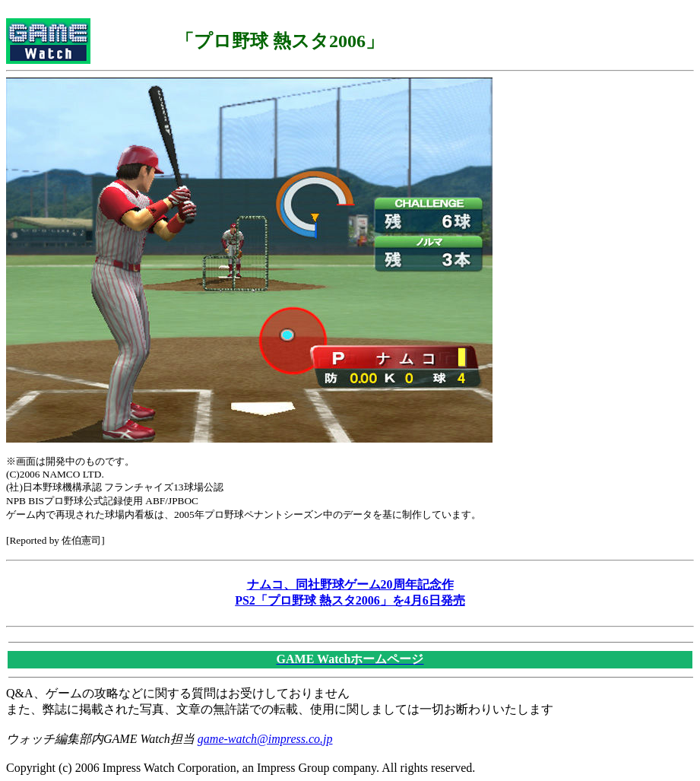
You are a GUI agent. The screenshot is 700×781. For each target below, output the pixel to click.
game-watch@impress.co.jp (265, 739)
